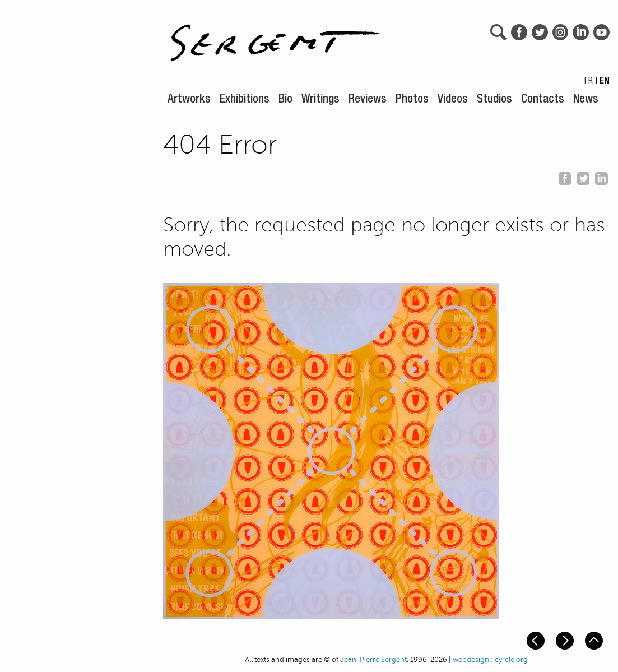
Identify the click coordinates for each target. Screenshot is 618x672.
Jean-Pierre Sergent (373, 660)
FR (589, 82)
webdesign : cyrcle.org (490, 660)
